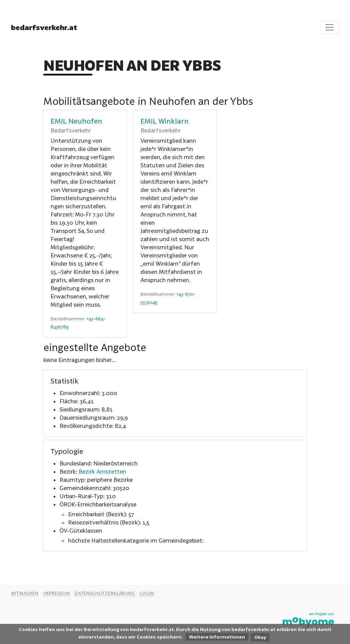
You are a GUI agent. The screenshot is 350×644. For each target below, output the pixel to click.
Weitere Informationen (217, 637)
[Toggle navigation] (329, 27)
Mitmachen (25, 593)
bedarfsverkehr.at (44, 27)
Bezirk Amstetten (102, 471)
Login (147, 593)
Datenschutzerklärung (105, 593)
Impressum (57, 593)
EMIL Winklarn (165, 121)
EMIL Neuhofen (76, 121)
